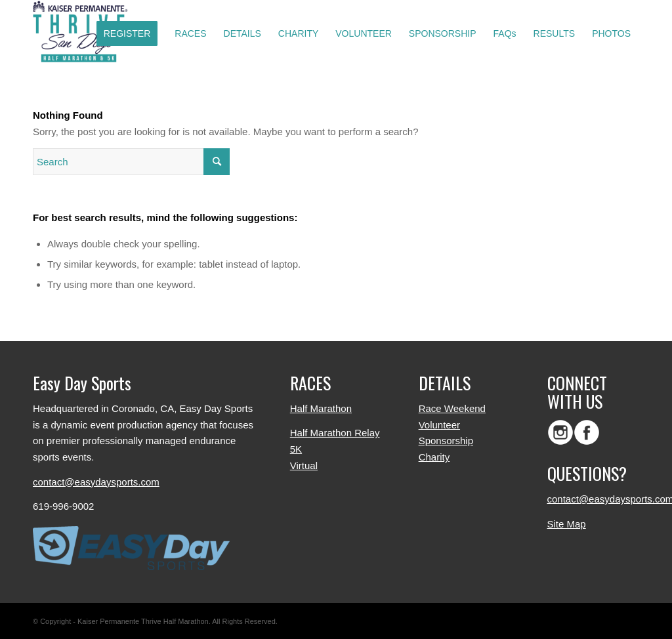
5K (296, 449)
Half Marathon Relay (335, 433)
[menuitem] (127, 33)
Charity (434, 457)
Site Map (567, 524)
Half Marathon (321, 408)
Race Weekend (452, 408)
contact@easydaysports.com (96, 482)
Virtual (304, 465)
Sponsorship (446, 441)
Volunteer (439, 425)
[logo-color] (84, 33)
